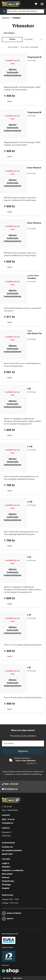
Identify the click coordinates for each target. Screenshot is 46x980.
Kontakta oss (7, 847)
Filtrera (12, 39)
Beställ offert (7, 854)
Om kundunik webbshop (12, 851)
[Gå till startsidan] (11, 4)
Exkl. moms (17, 978)
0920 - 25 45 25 (11, 784)
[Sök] (23, 11)
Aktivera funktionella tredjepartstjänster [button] (13, 73)
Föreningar (6, 885)
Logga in (5, 863)
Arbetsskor (6, 18)
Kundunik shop (8, 881)
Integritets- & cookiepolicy (13, 871)
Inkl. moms (7, 978)
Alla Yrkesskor (9, 33)
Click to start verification (26, 761)
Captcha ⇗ (32, 763)
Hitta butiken (7, 874)
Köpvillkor (6, 867)
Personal (6, 878)
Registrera (23, 751)
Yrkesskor (16, 18)
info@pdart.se (11, 789)
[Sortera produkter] (34, 40)
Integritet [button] (6, 888)
